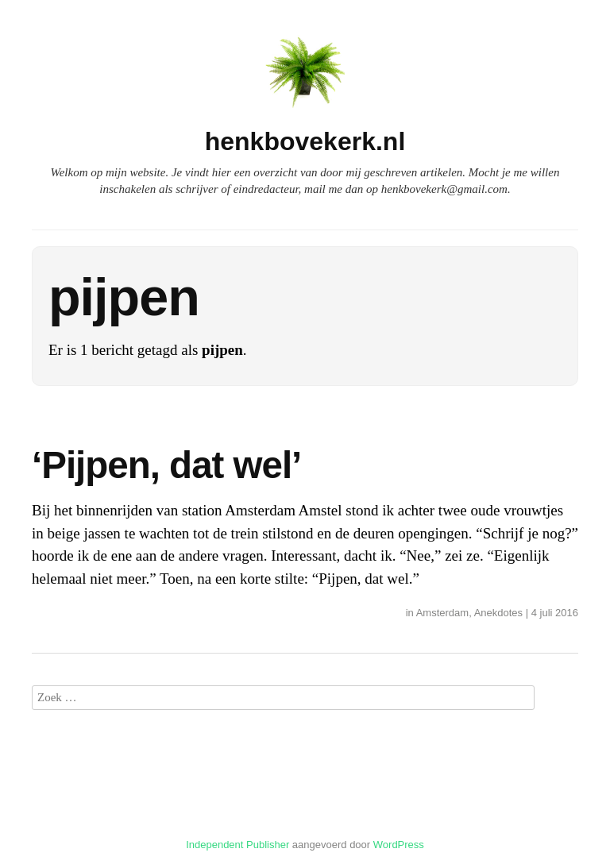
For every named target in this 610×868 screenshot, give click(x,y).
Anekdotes (498, 613)
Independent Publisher (237, 845)
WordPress (399, 845)
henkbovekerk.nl (305, 141)
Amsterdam (442, 613)
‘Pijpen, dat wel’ (166, 465)
